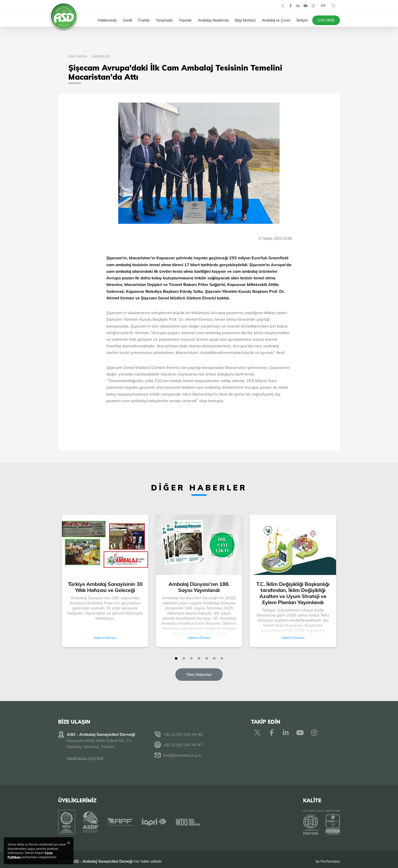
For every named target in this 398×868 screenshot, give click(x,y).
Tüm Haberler (199, 674)
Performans (330, 858)
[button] (176, 658)
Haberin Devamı (105, 638)
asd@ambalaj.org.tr (182, 755)
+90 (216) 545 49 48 (183, 734)
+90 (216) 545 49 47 (183, 745)
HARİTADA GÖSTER (85, 759)
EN (322, 10)
